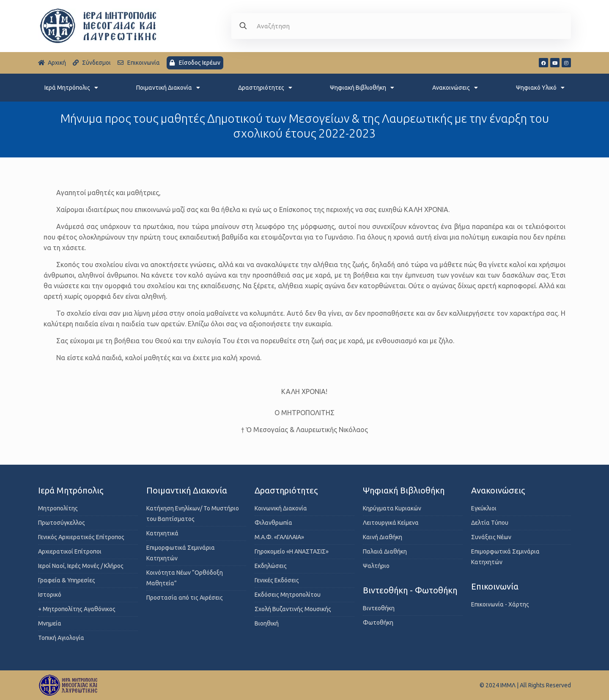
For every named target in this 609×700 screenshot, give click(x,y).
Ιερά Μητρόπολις (71, 88)
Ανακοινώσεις (455, 88)
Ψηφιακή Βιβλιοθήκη (362, 88)
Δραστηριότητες (265, 88)
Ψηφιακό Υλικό (540, 88)
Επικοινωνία (495, 586)
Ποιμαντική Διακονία (168, 88)
